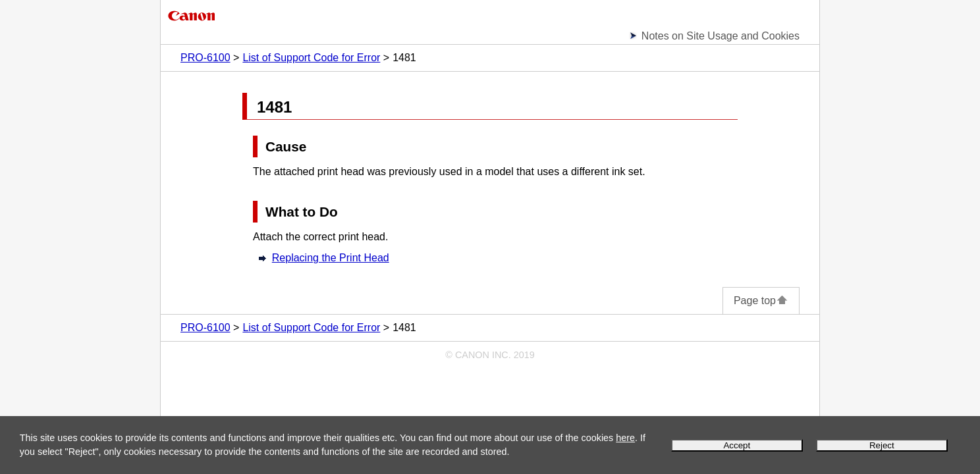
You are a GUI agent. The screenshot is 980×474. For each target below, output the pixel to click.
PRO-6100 (205, 58)
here (625, 438)
